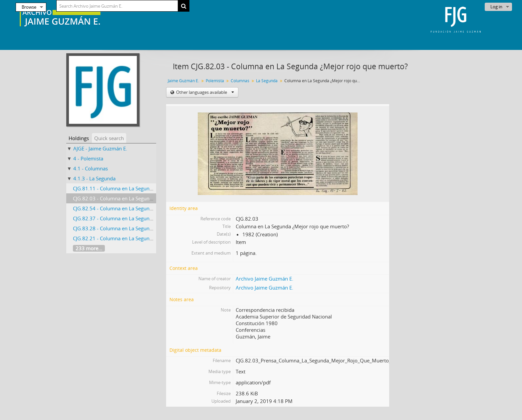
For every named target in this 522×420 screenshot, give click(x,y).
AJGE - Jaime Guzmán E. (100, 148)
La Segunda (267, 81)
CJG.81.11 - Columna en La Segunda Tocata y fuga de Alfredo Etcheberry (155, 188)
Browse (29, 7)
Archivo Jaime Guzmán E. (264, 279)
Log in (496, 7)
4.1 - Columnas (91, 168)
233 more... (89, 248)
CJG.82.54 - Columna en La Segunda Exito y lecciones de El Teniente (150, 208)
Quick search (109, 138)
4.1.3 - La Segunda (94, 178)
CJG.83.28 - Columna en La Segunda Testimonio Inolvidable (141, 228)
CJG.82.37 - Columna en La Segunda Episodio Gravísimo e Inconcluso (152, 218)
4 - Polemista (88, 158)
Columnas (240, 81)
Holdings (79, 138)
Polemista (215, 81)
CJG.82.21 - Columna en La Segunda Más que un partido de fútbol (148, 238)
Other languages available (205, 92)
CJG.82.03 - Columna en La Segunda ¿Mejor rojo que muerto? (143, 198)
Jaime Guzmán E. (183, 81)
